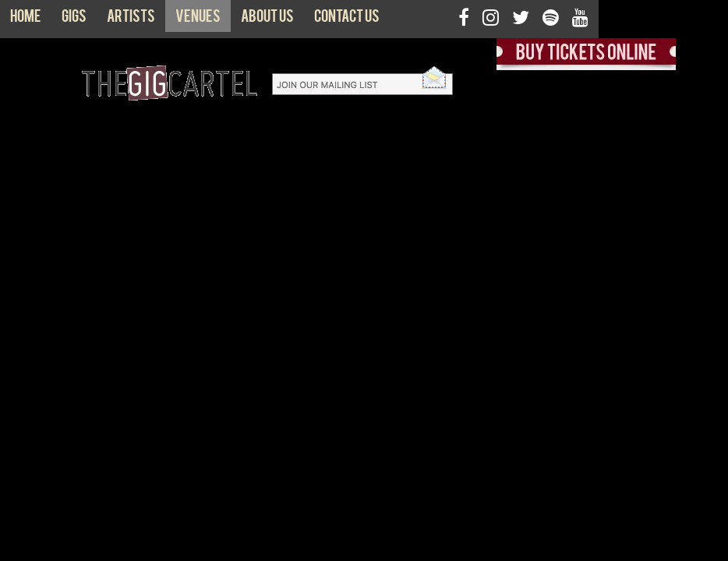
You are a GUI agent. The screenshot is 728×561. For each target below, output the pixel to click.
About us (267, 19)
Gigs (74, 19)
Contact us (347, 19)
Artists (131, 19)
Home (26, 19)
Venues (198, 19)
